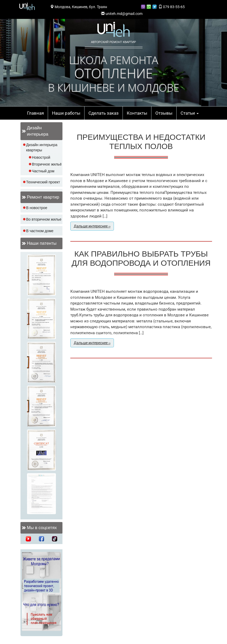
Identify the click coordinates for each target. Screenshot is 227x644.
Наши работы (66, 113)
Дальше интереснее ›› (92, 226)
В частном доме (40, 231)
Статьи (190, 113)
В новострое (37, 208)
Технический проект (43, 182)
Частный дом (43, 171)
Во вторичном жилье (44, 219)
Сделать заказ (104, 113)
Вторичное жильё (47, 164)
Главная (35, 113)
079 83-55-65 (172, 7)
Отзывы (164, 113)
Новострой (41, 157)
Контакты (137, 113)
